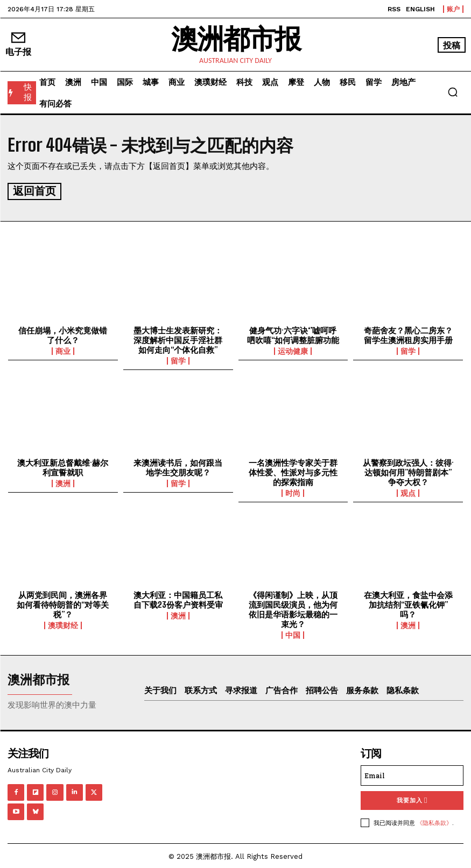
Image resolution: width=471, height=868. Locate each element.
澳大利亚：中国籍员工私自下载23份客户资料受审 (178, 598)
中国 (293, 634)
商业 (63, 350)
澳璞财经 (63, 624)
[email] (412, 774)
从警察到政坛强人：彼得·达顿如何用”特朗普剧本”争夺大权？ (408, 471)
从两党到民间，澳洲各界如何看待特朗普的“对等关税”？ (63, 603)
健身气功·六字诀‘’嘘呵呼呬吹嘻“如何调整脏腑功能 (293, 333)
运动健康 (293, 350)
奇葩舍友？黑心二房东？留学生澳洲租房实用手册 (408, 333)
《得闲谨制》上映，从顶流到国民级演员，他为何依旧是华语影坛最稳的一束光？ (293, 608)
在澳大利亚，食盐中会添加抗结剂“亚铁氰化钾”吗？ (408, 603)
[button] (453, 92)
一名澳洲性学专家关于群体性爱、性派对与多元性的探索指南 (293, 471)
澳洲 (63, 482)
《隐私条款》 (434, 821)
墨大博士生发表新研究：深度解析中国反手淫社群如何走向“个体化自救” (178, 338)
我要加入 (412, 799)
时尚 (293, 492)
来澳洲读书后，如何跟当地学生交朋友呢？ (178, 466)
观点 (408, 492)
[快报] (22, 93)
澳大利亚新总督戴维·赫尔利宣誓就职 (63, 466)
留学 (178, 359)
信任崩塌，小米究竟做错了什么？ (63, 333)
